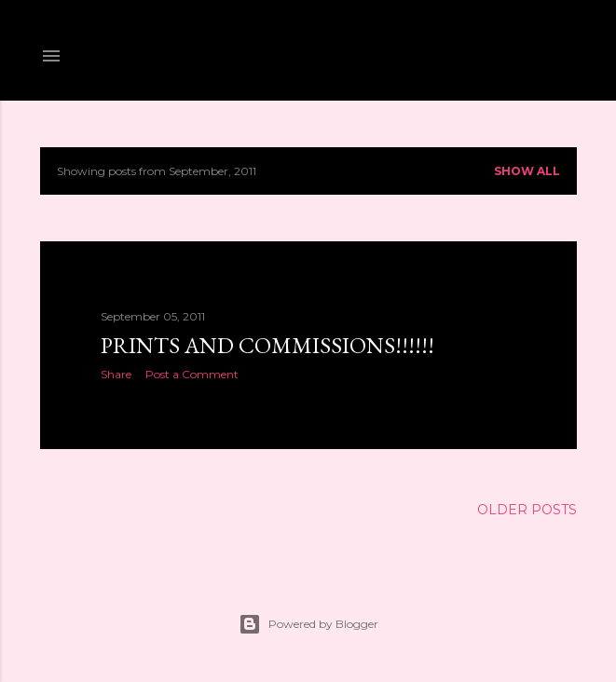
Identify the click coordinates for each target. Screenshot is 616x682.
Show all (527, 171)
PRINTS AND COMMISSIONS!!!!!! (267, 345)
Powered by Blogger (308, 624)
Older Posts (527, 510)
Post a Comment (192, 374)
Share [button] (116, 374)
